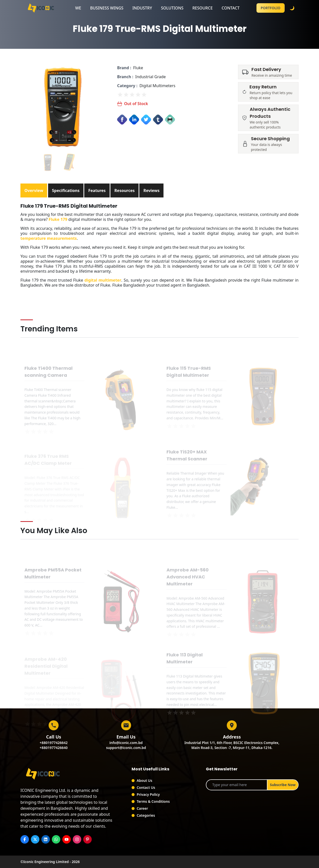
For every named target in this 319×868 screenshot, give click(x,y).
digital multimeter (103, 280)
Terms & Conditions (153, 801)
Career (142, 808)
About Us (144, 780)
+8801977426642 (54, 743)
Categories (146, 815)
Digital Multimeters (157, 86)
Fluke (138, 68)
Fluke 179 (58, 219)
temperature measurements (49, 238)
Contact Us (146, 787)
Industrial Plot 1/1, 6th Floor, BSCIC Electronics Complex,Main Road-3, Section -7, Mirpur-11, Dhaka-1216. (232, 745)
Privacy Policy (148, 794)
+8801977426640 (54, 748)
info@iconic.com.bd (126, 743)
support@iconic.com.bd (126, 748)
